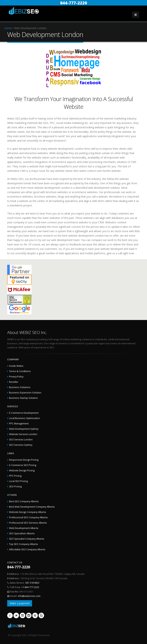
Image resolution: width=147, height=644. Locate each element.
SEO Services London (21, 440)
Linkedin (23, 615)
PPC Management (19, 424)
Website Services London (23, 434)
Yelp (41, 615)
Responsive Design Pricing (24, 460)
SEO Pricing (15, 486)
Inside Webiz (16, 366)
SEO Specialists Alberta (22, 533)
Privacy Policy (16, 377)
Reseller (14, 382)
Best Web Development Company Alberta (32, 507)
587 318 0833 (32, 583)
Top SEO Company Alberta (23, 544)
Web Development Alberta (24, 528)
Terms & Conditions (20, 371)
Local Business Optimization (25, 418)
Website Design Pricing (22, 470)
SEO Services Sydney (21, 445)
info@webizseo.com (29, 596)
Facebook (10, 615)
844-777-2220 (74, 3)
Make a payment (20, 603)
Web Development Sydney (24, 429)
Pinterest (35, 615)
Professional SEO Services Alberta (28, 523)
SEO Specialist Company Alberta (27, 539)
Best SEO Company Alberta (24, 501)
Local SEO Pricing (18, 481)
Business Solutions (20, 387)
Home (8, 28)
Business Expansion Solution (25, 393)
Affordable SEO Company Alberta (27, 549)
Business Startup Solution (23, 398)
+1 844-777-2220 (30, 587)
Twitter (16, 615)
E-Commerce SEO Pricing (23, 465)
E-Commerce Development (24, 413)
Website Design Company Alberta (27, 512)
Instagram (29, 615)
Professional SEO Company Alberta (28, 517)
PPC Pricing (15, 476)
